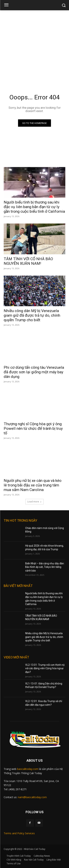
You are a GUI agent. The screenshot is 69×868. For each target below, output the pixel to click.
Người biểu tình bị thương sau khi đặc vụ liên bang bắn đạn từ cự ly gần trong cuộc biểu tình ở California (34, 207)
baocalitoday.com (28, 769)
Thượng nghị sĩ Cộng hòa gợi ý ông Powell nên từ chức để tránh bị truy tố (33, 428)
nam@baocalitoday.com (32, 797)
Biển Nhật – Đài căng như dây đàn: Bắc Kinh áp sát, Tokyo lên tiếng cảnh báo (45, 567)
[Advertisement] (34, 46)
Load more (34, 502)
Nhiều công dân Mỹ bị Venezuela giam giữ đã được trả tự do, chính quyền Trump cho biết (32, 315)
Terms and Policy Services (19, 833)
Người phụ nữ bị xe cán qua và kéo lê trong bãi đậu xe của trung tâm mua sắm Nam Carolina (33, 485)
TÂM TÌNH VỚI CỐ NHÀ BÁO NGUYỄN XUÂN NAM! (28, 261)
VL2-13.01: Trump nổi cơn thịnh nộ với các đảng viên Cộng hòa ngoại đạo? (45, 668)
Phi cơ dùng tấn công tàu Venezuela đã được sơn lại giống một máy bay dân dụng (34, 372)
